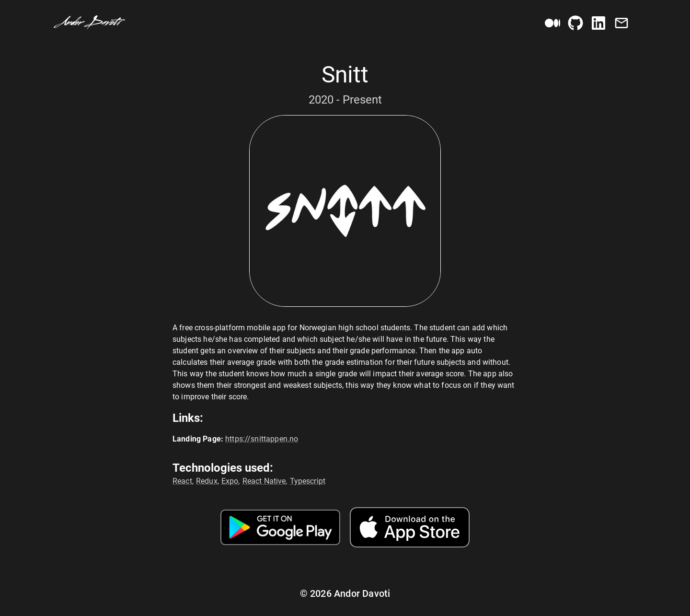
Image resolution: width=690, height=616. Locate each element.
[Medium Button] (552, 23)
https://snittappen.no (262, 439)
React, (183, 481)
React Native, (265, 481)
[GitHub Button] (575, 23)
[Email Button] (621, 23)
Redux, (207, 481)
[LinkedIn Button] (598, 23)
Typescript (308, 481)
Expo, (231, 481)
